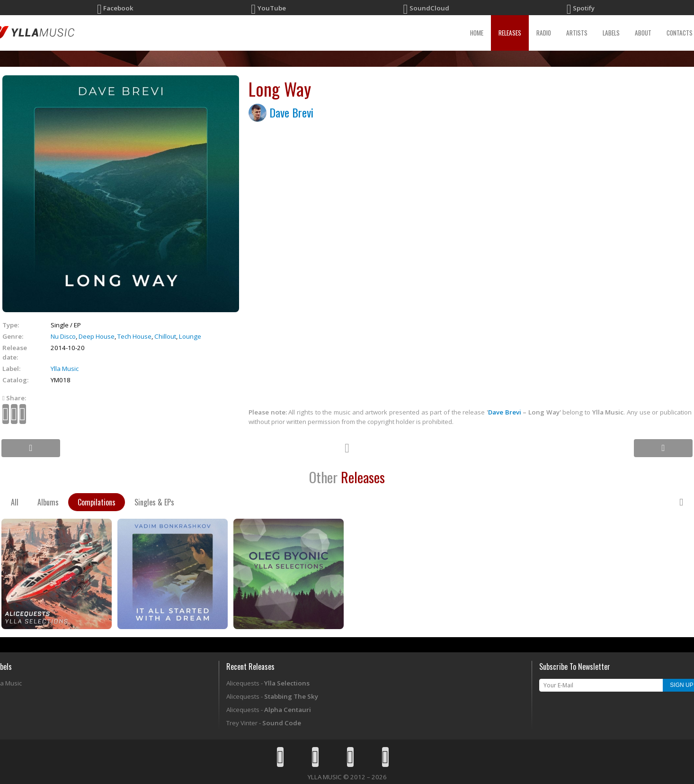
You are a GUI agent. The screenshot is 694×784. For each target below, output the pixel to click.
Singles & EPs (154, 502)
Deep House (97, 336)
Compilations (97, 502)
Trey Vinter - (264, 723)
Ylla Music (65, 369)
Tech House (134, 336)
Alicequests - (268, 683)
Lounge (190, 336)
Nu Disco (63, 336)
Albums (48, 502)
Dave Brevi (291, 112)
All (15, 502)
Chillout (165, 336)
